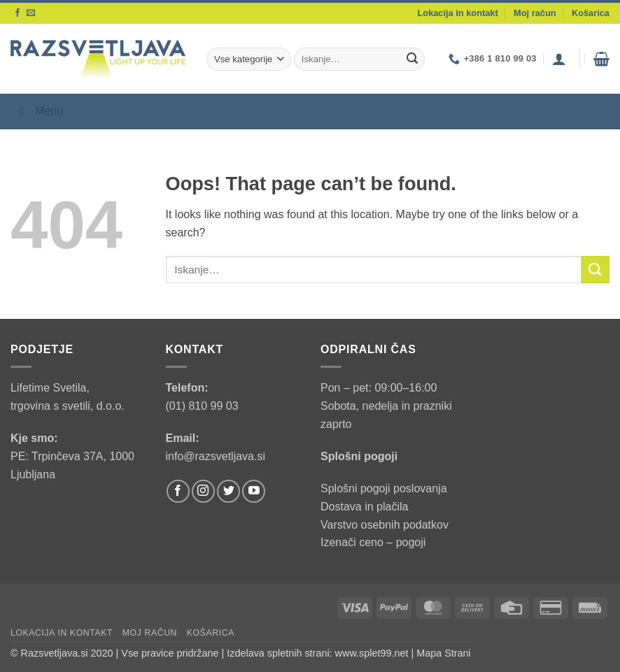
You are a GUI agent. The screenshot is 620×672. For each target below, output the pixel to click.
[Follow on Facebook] (17, 13)
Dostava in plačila (364, 507)
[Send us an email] (31, 13)
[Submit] (412, 59)
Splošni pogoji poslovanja (384, 488)
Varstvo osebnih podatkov (385, 525)
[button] (559, 59)
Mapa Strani (444, 653)
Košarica (591, 13)
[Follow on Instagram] (203, 491)
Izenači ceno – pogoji (373, 542)
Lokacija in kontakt (458, 13)
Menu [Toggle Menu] (38, 111)
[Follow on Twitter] (228, 491)
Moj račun (535, 13)
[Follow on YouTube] (254, 491)
